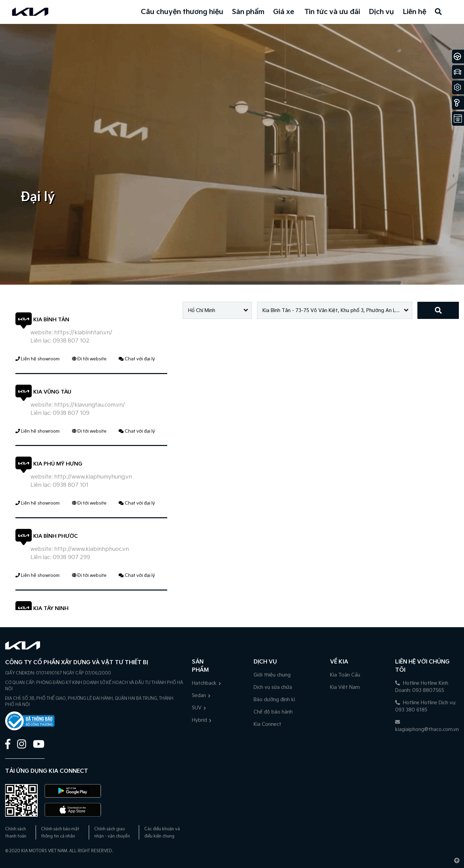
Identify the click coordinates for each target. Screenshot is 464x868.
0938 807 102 (71, 341)
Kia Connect (267, 724)
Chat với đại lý (137, 359)
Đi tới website (89, 359)
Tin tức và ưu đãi (332, 12)
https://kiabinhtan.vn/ (83, 333)
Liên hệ (414, 12)
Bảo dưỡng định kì (274, 700)
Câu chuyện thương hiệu (182, 12)
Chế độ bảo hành (273, 712)
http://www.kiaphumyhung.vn (93, 477)
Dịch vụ (381, 12)
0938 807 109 (71, 413)
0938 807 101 (71, 485)
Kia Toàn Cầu (345, 675)
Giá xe (284, 12)
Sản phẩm (248, 12)
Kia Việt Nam (345, 687)
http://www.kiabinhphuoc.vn (91, 549)
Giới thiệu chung (272, 675)
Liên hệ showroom (38, 359)
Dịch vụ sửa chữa (273, 687)
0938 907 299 (71, 557)
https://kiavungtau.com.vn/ (90, 405)
